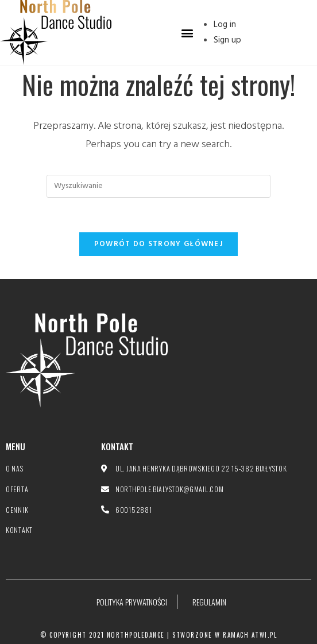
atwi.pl (264, 635)
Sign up (227, 40)
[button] (187, 32)
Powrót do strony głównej (158, 244)
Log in (225, 25)
